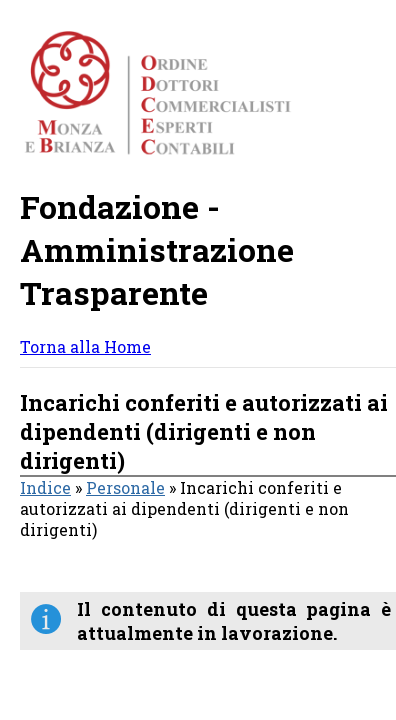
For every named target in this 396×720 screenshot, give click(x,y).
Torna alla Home (85, 346)
